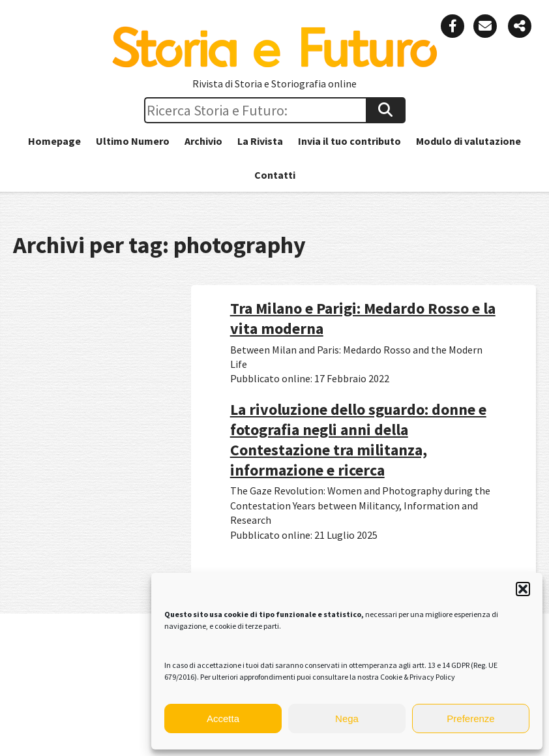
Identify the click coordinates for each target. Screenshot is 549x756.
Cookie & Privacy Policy (418, 677)
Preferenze (470, 718)
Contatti (275, 175)
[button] (523, 589)
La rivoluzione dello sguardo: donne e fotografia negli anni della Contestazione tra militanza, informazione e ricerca (358, 440)
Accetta (223, 718)
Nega (347, 718)
